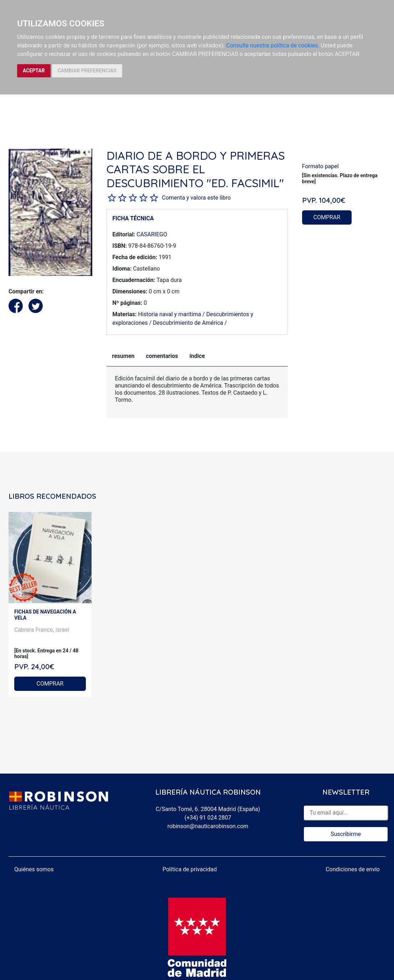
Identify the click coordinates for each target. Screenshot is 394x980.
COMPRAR (327, 217)
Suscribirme (346, 834)
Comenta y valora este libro (196, 198)
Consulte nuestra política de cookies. (273, 45)
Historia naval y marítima (169, 314)
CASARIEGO (152, 234)
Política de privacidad (190, 869)
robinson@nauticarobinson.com (208, 826)
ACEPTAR (34, 71)
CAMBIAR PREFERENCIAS (87, 71)
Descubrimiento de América (188, 323)
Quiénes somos (34, 869)
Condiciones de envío (353, 869)
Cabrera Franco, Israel (42, 630)
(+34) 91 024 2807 (208, 818)
